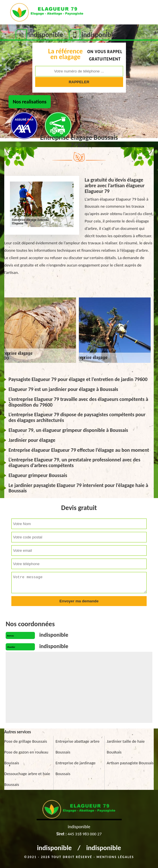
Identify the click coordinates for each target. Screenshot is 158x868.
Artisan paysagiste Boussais (130, 763)
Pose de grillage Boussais (26, 741)
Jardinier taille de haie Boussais (126, 747)
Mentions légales (115, 857)
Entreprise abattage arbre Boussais (78, 747)
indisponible (54, 848)
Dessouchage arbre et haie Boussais (27, 779)
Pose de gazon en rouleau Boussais (26, 757)
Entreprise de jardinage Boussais (76, 768)
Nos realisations (30, 102)
